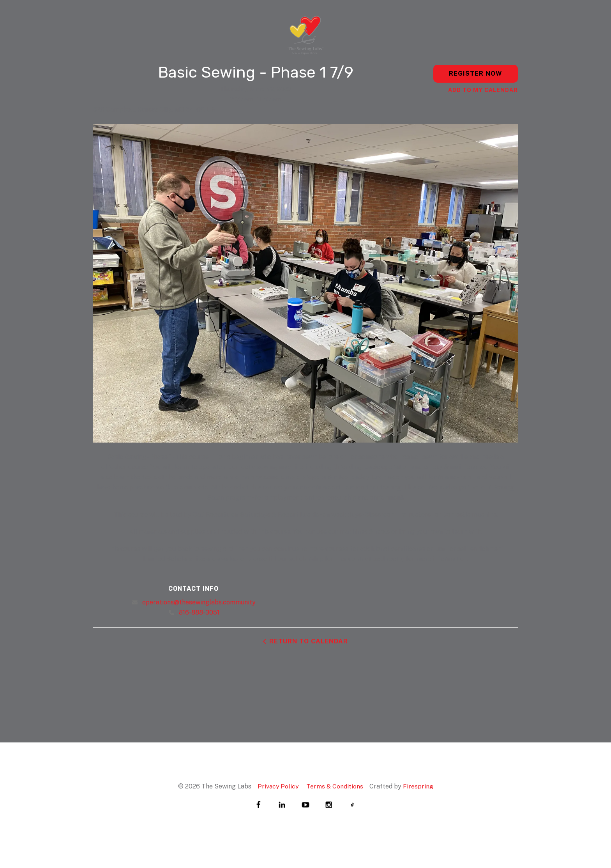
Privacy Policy (278, 786)
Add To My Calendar (483, 90)
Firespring (419, 786)
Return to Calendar (309, 641)
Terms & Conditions (335, 786)
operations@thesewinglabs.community (199, 602)
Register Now (476, 74)
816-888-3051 (199, 612)
